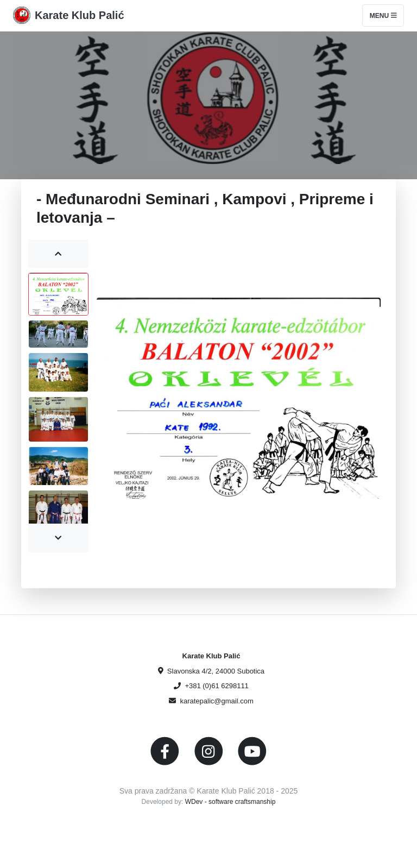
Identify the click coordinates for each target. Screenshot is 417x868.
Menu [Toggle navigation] (383, 16)
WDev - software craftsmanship (230, 802)
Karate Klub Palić (80, 15)
